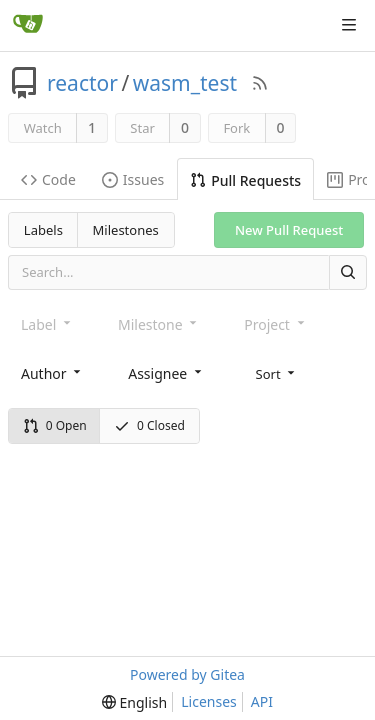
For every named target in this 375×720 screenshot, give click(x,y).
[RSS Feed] (260, 83)
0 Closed (149, 425)
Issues (133, 179)
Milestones (126, 230)
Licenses (209, 701)
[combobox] (52, 373)
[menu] (277, 373)
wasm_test (185, 83)
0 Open (55, 425)
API (262, 701)
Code (48, 179)
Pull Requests (245, 180)
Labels (43, 230)
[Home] (28, 25)
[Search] (348, 272)
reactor (82, 83)
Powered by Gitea (187, 674)
